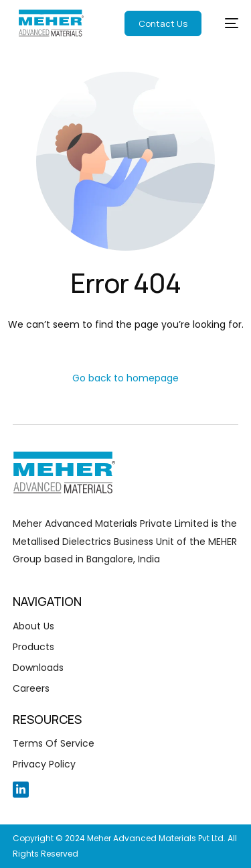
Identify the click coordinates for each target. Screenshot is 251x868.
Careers (31, 688)
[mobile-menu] (223, 23)
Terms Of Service (54, 743)
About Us (33, 626)
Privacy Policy (44, 764)
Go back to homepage (125, 378)
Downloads (38, 668)
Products (33, 647)
